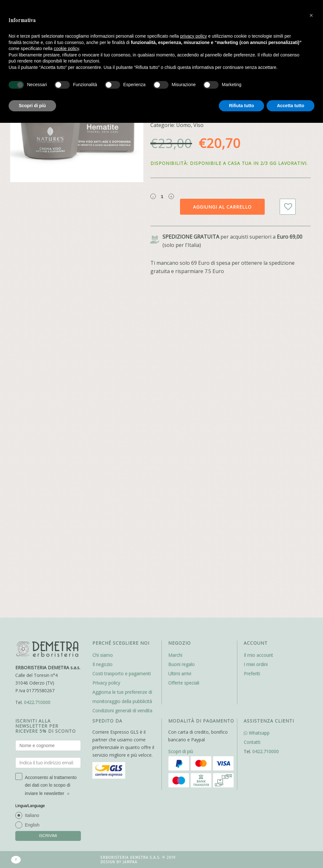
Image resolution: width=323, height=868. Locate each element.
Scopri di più (181, 751)
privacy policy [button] (194, 36)
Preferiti (252, 674)
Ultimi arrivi (180, 674)
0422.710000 (37, 702)
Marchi (175, 655)
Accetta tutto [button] (291, 106)
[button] (311, 15)
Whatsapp (257, 733)
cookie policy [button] (66, 48)
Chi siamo (103, 655)
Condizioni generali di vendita (122, 711)
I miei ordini (256, 664)
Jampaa (130, 862)
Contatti (252, 742)
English (32, 825)
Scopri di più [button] (32, 106)
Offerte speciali (184, 683)
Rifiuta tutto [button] (242, 106)
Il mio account (258, 655)
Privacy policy (106, 683)
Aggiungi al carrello (222, 207)
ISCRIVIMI (48, 836)
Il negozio (102, 664)
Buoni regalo (181, 664)
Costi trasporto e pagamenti (122, 674)
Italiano (32, 815)
